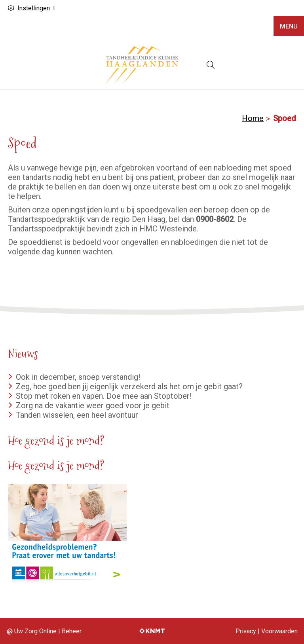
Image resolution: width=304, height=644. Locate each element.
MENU (289, 26)
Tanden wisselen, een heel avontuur (77, 415)
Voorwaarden (279, 631)
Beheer (72, 631)
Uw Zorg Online (35, 631)
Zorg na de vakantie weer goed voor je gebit (93, 405)
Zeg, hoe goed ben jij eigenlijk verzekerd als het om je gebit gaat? (129, 386)
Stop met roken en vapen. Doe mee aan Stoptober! (104, 396)
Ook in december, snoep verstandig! (78, 377)
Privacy (246, 631)
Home (253, 118)
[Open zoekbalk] (211, 65)
